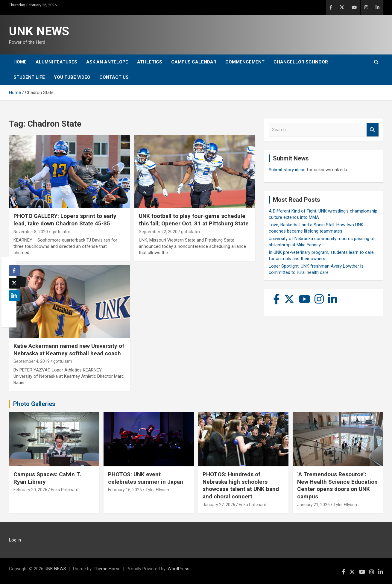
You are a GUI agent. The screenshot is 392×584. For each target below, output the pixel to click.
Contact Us (114, 77)
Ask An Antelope (107, 62)
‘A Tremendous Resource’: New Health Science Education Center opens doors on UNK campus (337, 485)
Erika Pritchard (65, 490)
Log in (15, 540)
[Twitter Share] (14, 283)
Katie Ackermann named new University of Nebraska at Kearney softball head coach (69, 350)
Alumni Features (56, 62)
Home (20, 62)
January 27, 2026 (219, 505)
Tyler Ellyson (157, 490)
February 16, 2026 (125, 490)
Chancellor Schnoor (301, 62)
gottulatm (61, 232)
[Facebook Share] (14, 271)
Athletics (150, 62)
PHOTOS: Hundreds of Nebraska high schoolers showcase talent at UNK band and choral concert (241, 485)
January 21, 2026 (313, 505)
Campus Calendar (194, 62)
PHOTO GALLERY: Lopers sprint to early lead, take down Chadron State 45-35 (65, 220)
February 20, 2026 (30, 490)
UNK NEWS (39, 31)
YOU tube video (72, 77)
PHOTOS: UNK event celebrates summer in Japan (146, 478)
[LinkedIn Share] (14, 296)
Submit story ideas (287, 170)
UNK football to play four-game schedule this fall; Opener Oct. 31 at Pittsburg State (194, 220)
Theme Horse (107, 569)
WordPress (178, 569)
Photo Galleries (34, 404)
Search (373, 130)
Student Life (29, 77)
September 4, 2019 (32, 361)
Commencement (245, 62)
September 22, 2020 (158, 232)
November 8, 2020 (31, 232)
